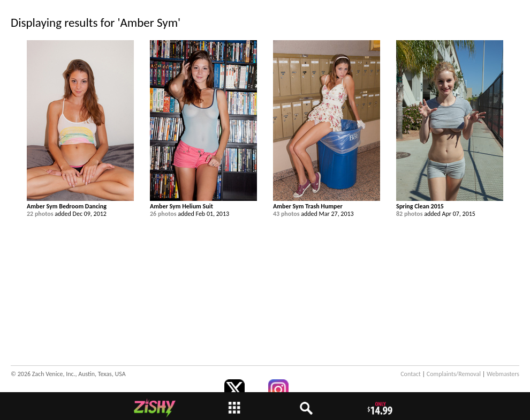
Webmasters (503, 374)
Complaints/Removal (454, 374)
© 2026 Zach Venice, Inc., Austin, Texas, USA (68, 374)
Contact (411, 374)
